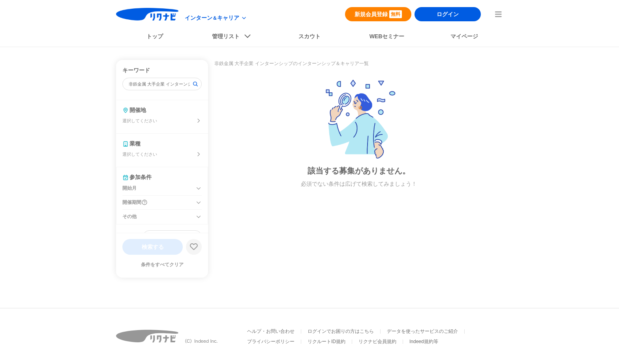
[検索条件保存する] (194, 247)
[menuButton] (498, 14)
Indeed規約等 (424, 342)
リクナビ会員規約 (377, 342)
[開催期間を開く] (199, 203)
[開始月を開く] (199, 189)
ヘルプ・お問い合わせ (271, 331)
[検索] (195, 84)
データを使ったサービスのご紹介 (422, 331)
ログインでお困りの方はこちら (341, 331)
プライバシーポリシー (271, 342)
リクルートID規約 (326, 342)
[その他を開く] (199, 217)
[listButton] (232, 38)
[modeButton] (216, 18)
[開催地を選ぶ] (199, 121)
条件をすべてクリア (162, 265)
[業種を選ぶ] (199, 154)
